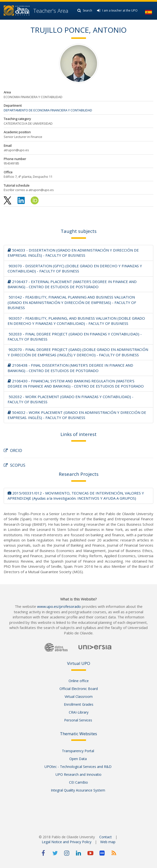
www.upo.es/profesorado (59, 606)
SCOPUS (14, 465)
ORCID (13, 450)
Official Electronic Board (79, 689)
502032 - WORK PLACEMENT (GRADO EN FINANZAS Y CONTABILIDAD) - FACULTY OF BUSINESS (71, 399)
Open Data (78, 759)
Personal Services (79, 720)
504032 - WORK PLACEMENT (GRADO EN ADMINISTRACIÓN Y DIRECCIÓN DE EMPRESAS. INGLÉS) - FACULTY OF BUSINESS (77, 415)
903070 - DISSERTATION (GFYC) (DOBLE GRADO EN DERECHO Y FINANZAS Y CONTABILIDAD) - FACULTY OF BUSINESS (75, 268)
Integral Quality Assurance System (78, 790)
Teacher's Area (51, 11)
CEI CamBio (78, 782)
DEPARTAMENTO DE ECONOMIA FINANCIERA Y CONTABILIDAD (48, 110)
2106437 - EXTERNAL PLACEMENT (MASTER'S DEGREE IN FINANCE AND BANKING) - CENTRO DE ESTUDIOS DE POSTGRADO (72, 284)
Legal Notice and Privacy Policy (67, 842)
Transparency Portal (78, 751)
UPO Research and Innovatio (78, 774)
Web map (108, 842)
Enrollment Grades (79, 704)
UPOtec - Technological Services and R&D (78, 767)
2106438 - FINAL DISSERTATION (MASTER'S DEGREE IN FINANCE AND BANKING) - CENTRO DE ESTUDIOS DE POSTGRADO (70, 368)
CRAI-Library (79, 712)
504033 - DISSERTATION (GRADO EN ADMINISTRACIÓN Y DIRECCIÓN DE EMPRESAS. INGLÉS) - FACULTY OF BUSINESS (73, 253)
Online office (79, 681)
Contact (106, 837)
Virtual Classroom (79, 696)
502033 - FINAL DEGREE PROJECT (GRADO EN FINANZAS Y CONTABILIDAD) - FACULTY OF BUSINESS (75, 337)
